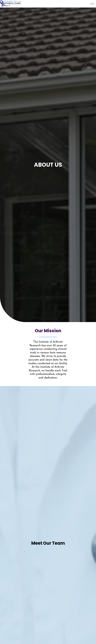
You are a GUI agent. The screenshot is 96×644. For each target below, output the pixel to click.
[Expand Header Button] (92, 4)
